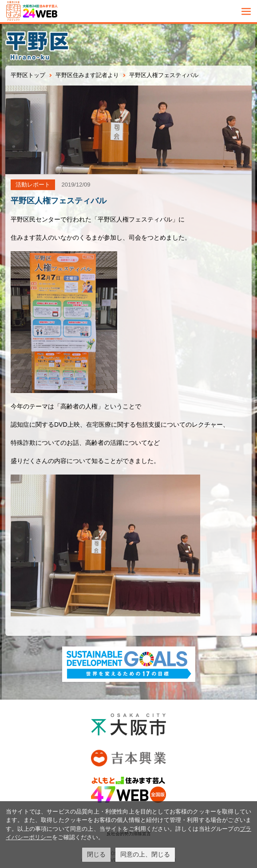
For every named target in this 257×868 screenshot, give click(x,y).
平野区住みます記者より (87, 75)
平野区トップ (28, 75)
